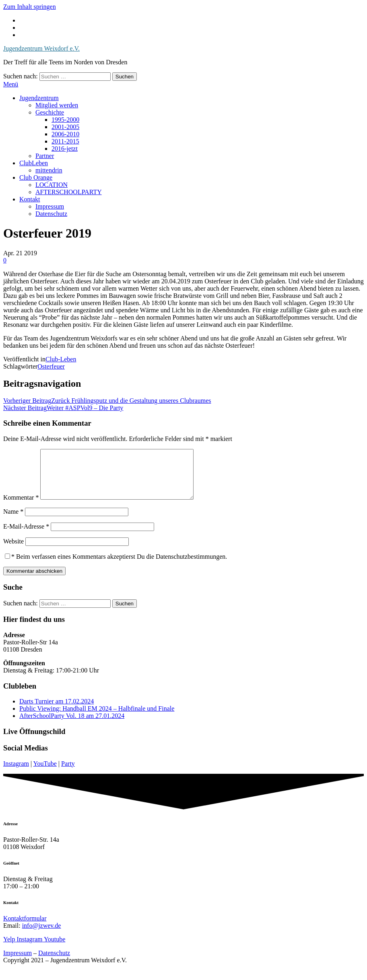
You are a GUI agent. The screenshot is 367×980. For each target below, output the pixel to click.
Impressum (50, 206)
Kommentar (21, 507)
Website (13, 551)
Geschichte (50, 112)
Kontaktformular (25, 928)
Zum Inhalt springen (30, 7)
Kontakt (30, 199)
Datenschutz (51, 214)
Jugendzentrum (39, 98)
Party (68, 773)
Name (13, 521)
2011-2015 (65, 141)
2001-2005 (65, 127)
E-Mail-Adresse (26, 536)
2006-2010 (65, 134)
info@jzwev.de (42, 935)
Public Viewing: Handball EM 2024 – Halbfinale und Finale (97, 718)
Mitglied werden (57, 105)
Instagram (16, 773)
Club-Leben (61, 359)
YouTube (45, 773)
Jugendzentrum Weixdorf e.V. (41, 48)
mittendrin (49, 170)
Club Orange (36, 177)
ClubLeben (34, 163)
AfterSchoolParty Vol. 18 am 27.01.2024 (72, 725)
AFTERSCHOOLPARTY (69, 192)
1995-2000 (65, 120)
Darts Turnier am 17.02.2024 (57, 711)
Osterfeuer (51, 366)
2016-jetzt (65, 149)
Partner (45, 156)
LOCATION (52, 185)
